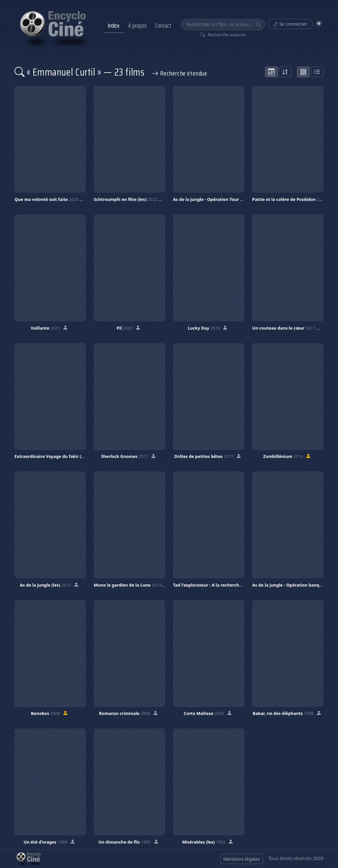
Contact (163, 25)
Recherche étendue (180, 73)
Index (114, 25)
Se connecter (290, 24)
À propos (137, 25)
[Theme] (319, 24)
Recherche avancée (223, 35)
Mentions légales (242, 859)
